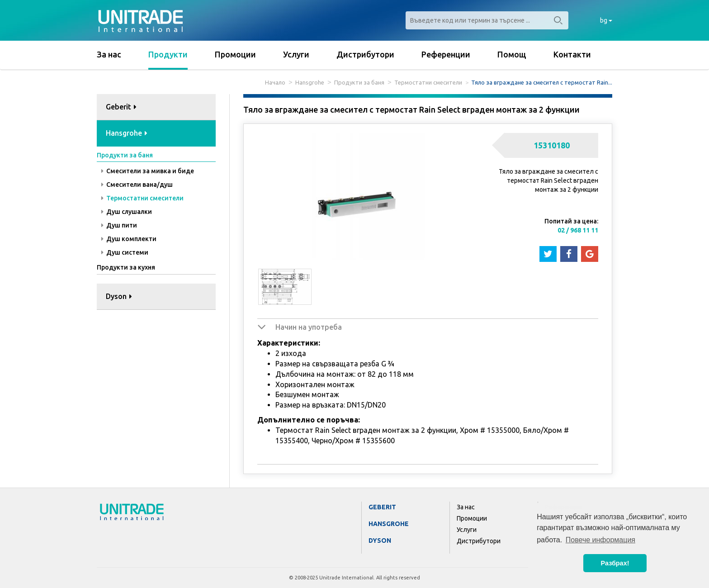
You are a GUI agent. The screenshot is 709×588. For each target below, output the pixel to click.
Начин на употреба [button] (309, 327)
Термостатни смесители (428, 82)
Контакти (572, 54)
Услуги (296, 54)
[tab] (156, 107)
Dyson (380, 541)
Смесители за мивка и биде (148, 171)
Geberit (382, 507)
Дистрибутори (365, 54)
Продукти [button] (168, 54)
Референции (446, 54)
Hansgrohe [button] (127, 133)
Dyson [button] (119, 296)
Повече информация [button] (600, 540)
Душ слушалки (127, 212)
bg (606, 20)
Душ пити (119, 225)
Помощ (512, 54)
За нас (109, 54)
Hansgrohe (310, 82)
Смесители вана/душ (137, 185)
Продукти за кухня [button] (126, 267)
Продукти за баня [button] (125, 155)
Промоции (235, 54)
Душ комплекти (129, 239)
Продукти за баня (359, 82)
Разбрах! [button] (615, 563)
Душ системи (125, 252)
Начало (275, 82)
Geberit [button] (121, 107)
